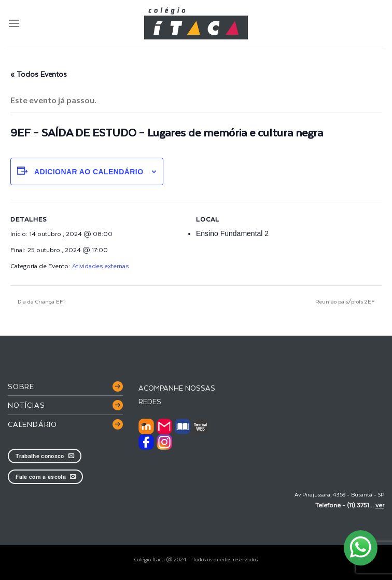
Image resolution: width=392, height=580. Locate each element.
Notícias (26, 405)
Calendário (32, 424)
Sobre (21, 386)
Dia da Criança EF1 (40, 301)
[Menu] (14, 23)
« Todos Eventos (39, 74)
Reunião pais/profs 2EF (346, 301)
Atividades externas (100, 266)
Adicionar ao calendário (89, 172)
